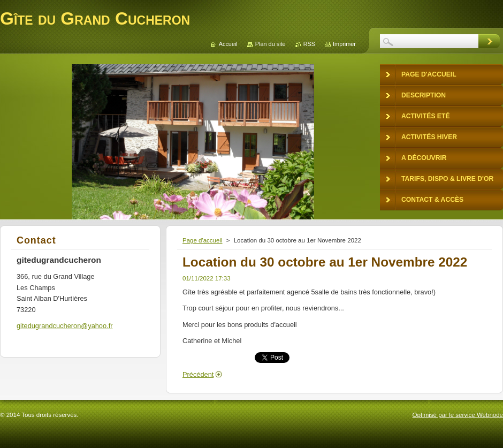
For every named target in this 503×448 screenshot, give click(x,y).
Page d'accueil (203, 240)
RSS (309, 44)
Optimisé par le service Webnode (458, 415)
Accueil (228, 44)
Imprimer (344, 44)
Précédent (198, 374)
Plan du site (270, 44)
